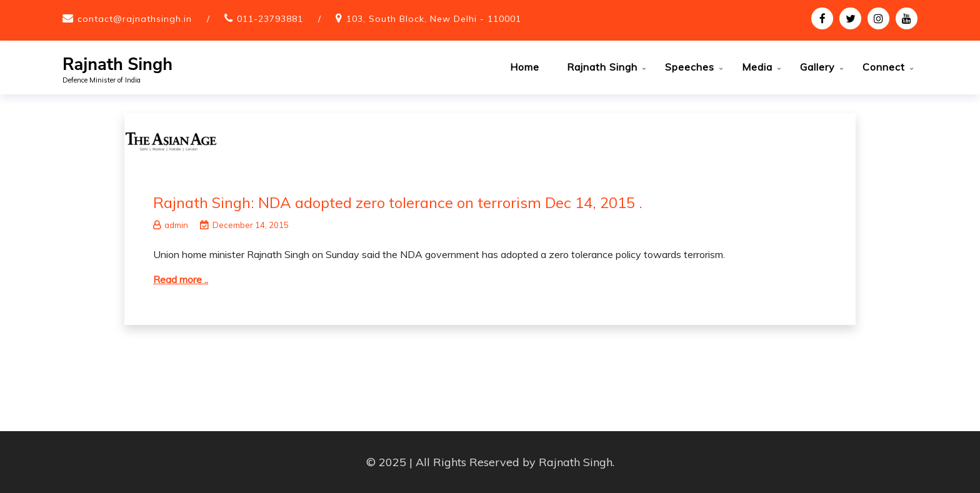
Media (757, 67)
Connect (884, 67)
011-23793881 (270, 19)
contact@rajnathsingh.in (135, 19)
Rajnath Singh (117, 65)
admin (171, 225)
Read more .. (181, 279)
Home (525, 67)
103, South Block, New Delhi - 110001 (434, 19)
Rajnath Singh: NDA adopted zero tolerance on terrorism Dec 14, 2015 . (398, 202)
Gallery (817, 67)
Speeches (690, 67)
